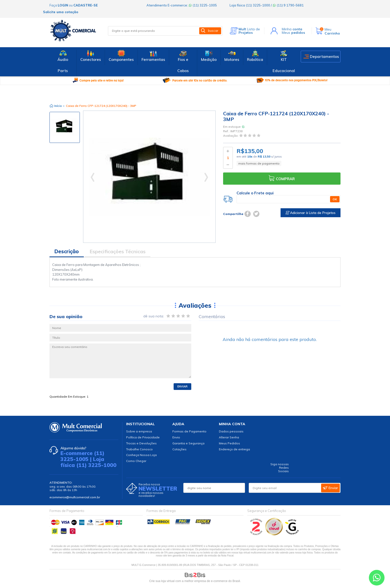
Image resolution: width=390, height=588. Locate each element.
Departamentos (324, 57)
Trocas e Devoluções (141, 443)
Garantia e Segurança (188, 443)
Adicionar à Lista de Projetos (311, 213)
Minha (292, 29)
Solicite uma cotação (61, 12)
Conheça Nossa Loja (141, 455)
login (63, 5)
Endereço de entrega (234, 449)
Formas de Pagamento (189, 431)
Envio (176, 437)
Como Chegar (136, 461)
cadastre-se (86, 5)
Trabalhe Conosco (139, 449)
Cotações (179, 449)
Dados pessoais (231, 431)
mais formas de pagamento (259, 163)
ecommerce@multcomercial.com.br (75, 497)
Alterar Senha (229, 437)
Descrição (67, 251)
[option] (65, 127)
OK (335, 199)
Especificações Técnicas (118, 251)
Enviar (182, 386)
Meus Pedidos (229, 443)
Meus (293, 33)
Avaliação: (231, 136)
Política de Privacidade (143, 437)
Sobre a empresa (139, 431)
